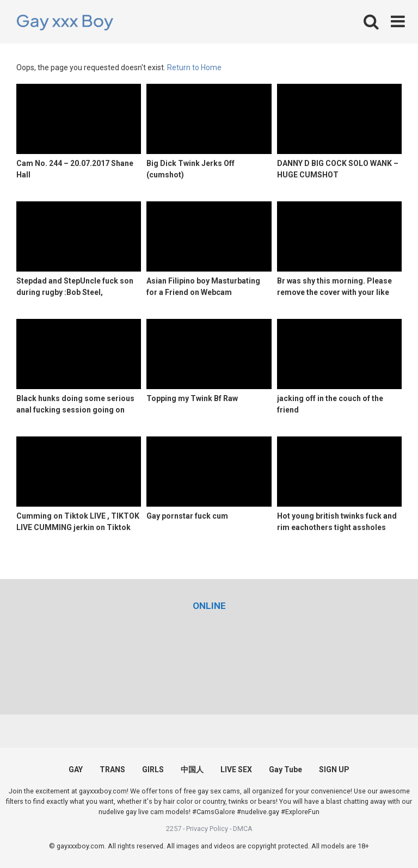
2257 (174, 829)
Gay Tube (285, 769)
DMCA (243, 829)
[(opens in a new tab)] (209, 606)
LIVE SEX (236, 769)
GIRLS (153, 769)
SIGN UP (334, 769)
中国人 (192, 769)
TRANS (112, 769)
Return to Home (194, 67)
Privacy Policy (207, 829)
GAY (76, 769)
